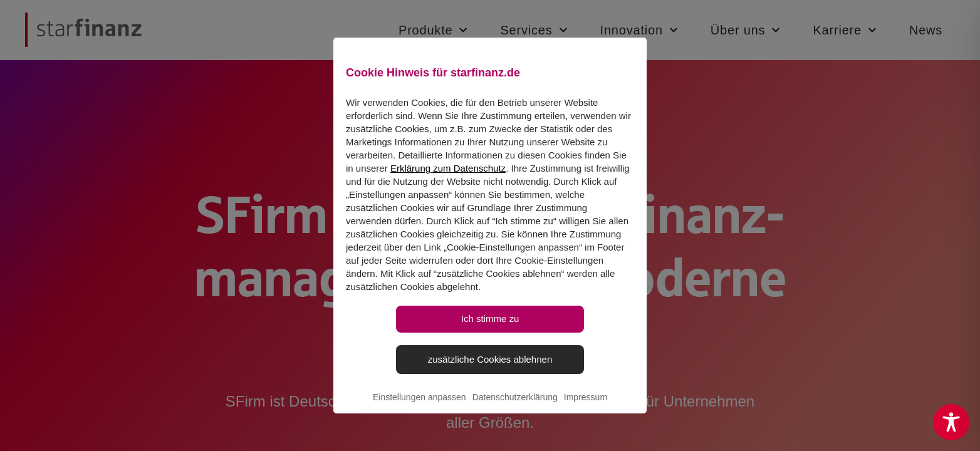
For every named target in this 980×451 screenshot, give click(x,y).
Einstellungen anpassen (420, 411)
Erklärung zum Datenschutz (448, 182)
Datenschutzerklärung (515, 411)
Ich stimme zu (490, 332)
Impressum (586, 411)
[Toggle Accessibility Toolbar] (951, 422)
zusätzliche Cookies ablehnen (490, 372)
